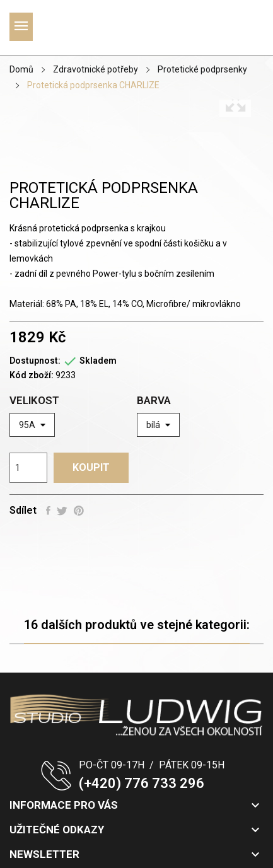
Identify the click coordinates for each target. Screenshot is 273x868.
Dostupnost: (35, 361)
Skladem (98, 361)
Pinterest (79, 511)
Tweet (62, 511)
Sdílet (48, 511)
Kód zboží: (32, 375)
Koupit (91, 467)
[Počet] (28, 468)
